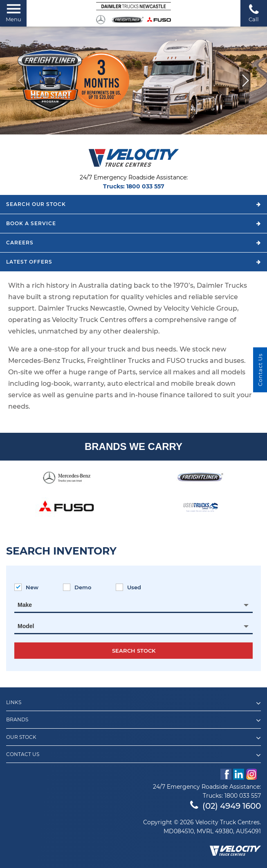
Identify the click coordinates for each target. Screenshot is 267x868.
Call (254, 13)
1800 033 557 (145, 186)
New (26, 587)
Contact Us (133, 755)
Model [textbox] (26, 626)
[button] (245, 81)
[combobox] (133, 605)
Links (133, 703)
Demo (77, 587)
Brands (133, 720)
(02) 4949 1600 (225, 806)
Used (128, 587)
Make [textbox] (25, 605)
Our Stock (133, 738)
